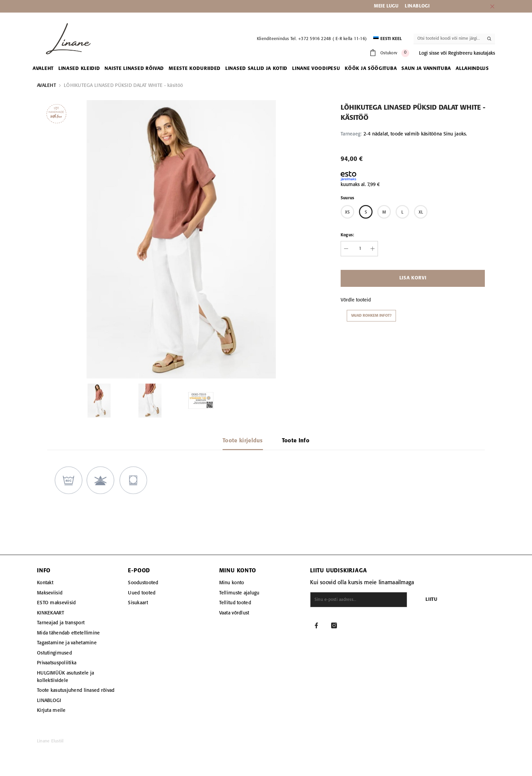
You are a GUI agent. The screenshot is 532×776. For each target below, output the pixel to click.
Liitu (432, 600)
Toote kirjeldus (243, 441)
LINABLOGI (417, 6)
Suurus (347, 198)
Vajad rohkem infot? (371, 316)
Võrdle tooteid (356, 300)
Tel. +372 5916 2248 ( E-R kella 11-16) (329, 39)
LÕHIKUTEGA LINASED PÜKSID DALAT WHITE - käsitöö (123, 86)
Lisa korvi (413, 278)
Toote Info (296, 441)
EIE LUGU (388, 6)
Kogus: (347, 235)
